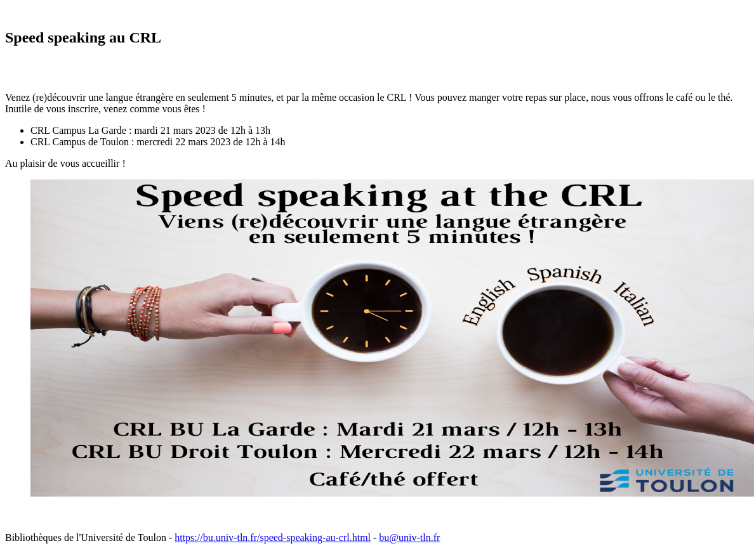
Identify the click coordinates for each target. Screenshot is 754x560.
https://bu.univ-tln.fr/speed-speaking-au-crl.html (273, 537)
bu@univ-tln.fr (409, 537)
